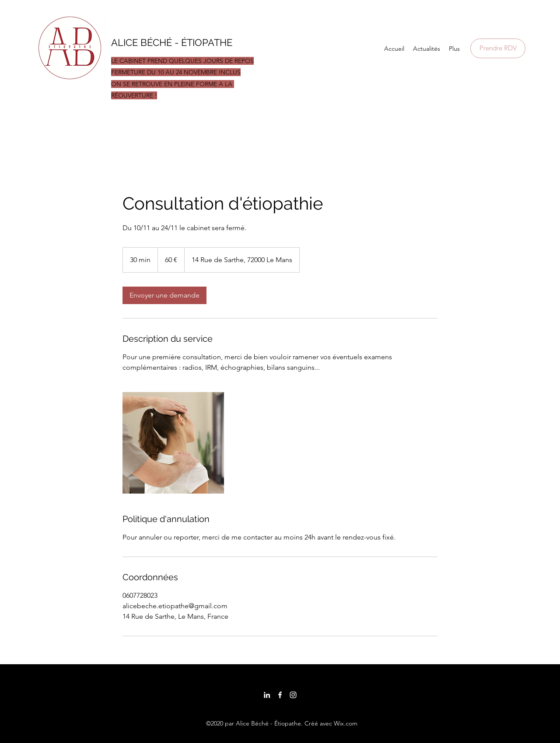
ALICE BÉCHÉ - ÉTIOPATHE (173, 42)
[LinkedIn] (267, 695)
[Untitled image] (173, 443)
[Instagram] (293, 695)
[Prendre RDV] (498, 48)
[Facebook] (280, 695)
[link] (164, 295)
